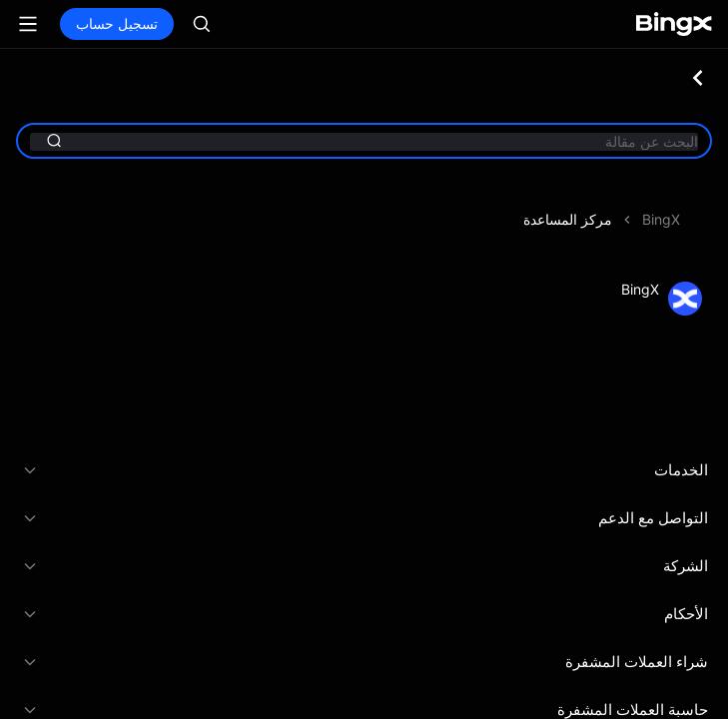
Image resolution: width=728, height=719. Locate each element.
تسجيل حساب (117, 23)
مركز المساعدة (568, 219)
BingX (661, 219)
